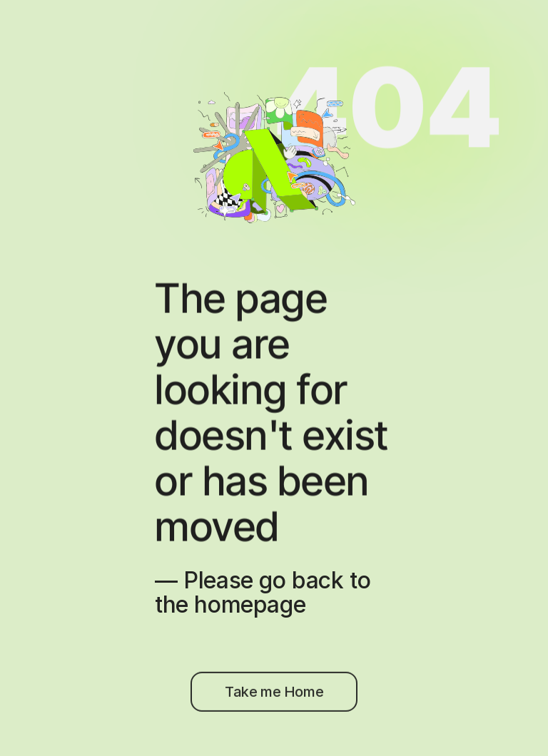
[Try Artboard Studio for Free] (274, 699)
